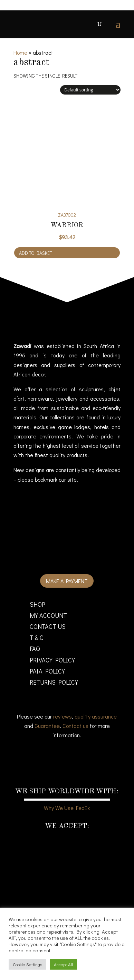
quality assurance (96, 716)
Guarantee (47, 726)
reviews (63, 716)
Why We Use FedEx (67, 808)
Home (20, 52)
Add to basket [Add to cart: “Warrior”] (36, 253)
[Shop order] (90, 90)
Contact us (75, 726)
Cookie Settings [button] (27, 964)
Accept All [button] (63, 964)
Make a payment (67, 581)
